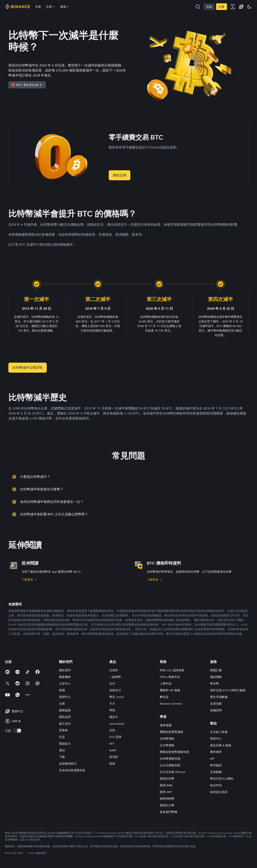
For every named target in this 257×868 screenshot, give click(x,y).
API (212, 759)
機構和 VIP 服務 (170, 690)
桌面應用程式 (68, 764)
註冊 (222, 7)
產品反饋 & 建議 (221, 745)
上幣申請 (166, 684)
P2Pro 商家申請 (170, 677)
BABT (113, 750)
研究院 (114, 757)
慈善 (112, 764)
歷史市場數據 (219, 697)
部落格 (63, 730)
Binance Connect (171, 704)
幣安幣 (214, 684)
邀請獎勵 (216, 677)
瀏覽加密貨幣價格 (171, 732)
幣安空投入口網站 (222, 779)
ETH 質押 (115, 737)
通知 (62, 750)
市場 (38, 7)
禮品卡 (114, 717)
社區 (62, 737)
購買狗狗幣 (167, 799)
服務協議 (65, 710)
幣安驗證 (216, 765)
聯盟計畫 (216, 670)
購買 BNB (166, 785)
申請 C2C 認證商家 (172, 670)
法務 (62, 704)
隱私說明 (65, 717)
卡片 (112, 704)
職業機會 (65, 677)
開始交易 (120, 175)
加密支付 (115, 690)
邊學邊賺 (166, 725)
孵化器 (164, 697)
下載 (62, 757)
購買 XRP (166, 792)
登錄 (209, 7)
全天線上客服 (219, 732)
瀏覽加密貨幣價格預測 (174, 752)
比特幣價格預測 (170, 759)
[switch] (17, 731)
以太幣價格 (167, 745)
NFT (112, 744)
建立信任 (65, 724)
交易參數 (216, 772)
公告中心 (65, 684)
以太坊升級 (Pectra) (172, 772)
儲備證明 (216, 710)
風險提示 (65, 744)
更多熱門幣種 (169, 812)
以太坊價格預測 (170, 765)
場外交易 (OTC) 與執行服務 (228, 690)
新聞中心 (65, 697)
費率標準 (216, 752)
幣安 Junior (117, 697)
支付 (112, 684)
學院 (112, 710)
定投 (112, 730)
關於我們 (65, 670)
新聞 (62, 690)
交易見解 (216, 704)
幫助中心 (216, 739)
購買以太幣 (167, 805)
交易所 (114, 670)
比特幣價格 (167, 739)
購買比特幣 (167, 779)
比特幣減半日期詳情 (28, 368)
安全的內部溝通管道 (72, 770)
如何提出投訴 (219, 792)
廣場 (65, 7)
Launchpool (117, 724)
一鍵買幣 (115, 677)
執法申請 (216, 785)
